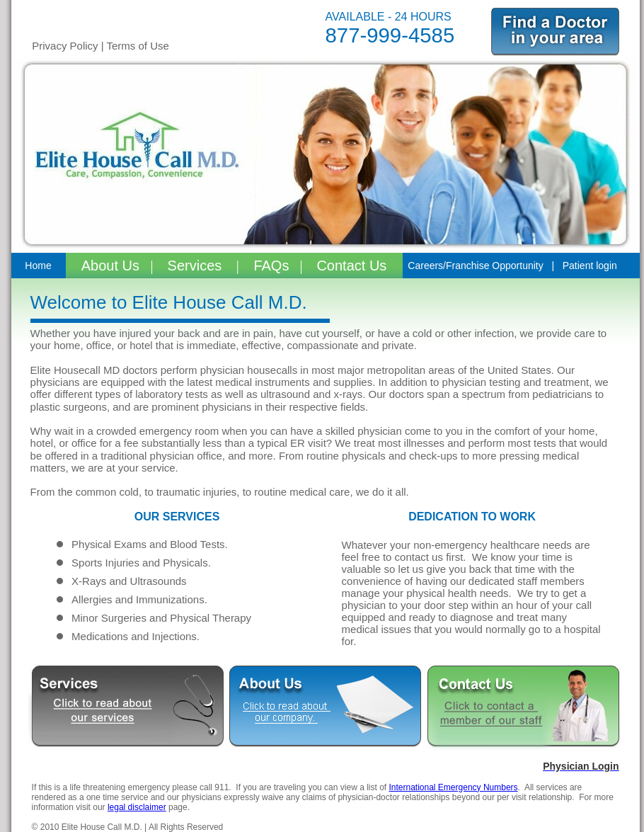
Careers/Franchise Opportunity (475, 266)
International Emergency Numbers (453, 787)
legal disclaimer (137, 807)
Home (38, 266)
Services (197, 266)
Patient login (590, 266)
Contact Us (351, 266)
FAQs (270, 266)
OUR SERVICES (177, 517)
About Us (113, 266)
